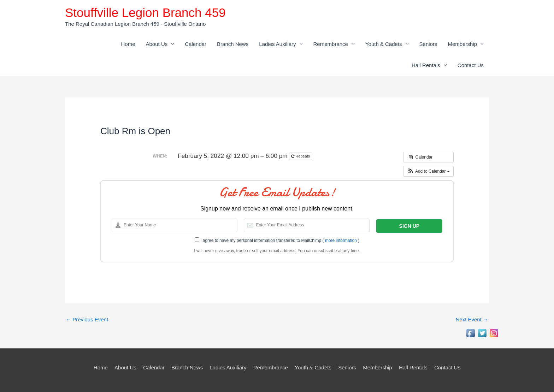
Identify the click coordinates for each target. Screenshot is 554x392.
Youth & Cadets (384, 44)
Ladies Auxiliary (277, 44)
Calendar (196, 44)
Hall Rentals (426, 65)
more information (341, 240)
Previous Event (87, 319)
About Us (157, 44)
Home (128, 44)
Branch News (233, 44)
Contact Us (471, 65)
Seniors (428, 44)
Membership (462, 44)
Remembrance (331, 44)
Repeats (301, 156)
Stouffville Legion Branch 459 (145, 13)
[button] (428, 171)
